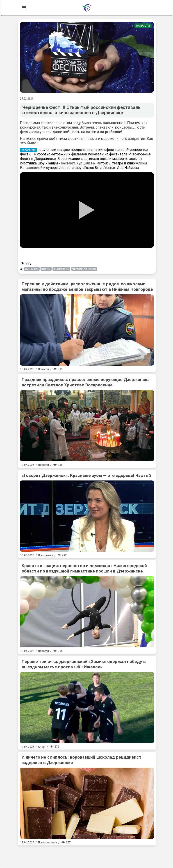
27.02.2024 (27, 99)
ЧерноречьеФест (84, 269)
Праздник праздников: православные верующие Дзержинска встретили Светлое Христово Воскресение (86, 382)
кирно (46, 269)
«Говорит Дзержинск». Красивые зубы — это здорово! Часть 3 (87, 475)
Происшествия (48, 843)
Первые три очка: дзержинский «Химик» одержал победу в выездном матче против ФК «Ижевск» (84, 664)
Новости (143, 26)
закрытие (32, 269)
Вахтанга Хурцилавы (78, 163)
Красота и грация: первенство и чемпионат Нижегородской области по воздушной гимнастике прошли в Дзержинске (84, 568)
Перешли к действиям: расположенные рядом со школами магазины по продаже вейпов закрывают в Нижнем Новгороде (87, 287)
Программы (46, 555)
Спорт (42, 747)
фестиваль (61, 269)
